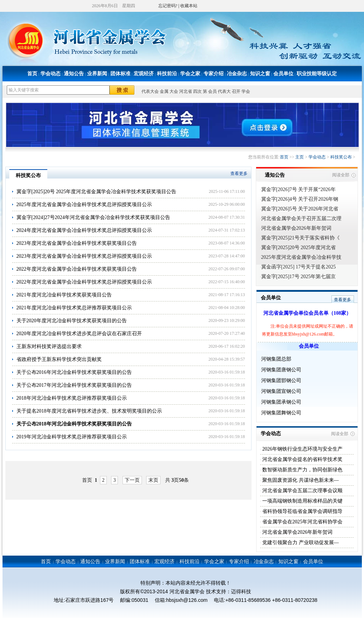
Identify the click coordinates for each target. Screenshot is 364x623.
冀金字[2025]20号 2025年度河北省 (299, 248)
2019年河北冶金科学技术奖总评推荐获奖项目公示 (72, 437)
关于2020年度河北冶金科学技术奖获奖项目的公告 (72, 321)
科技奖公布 (341, 157)
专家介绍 (214, 74)
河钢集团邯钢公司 (281, 381)
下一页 (132, 480)
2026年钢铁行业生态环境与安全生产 (302, 449)
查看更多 (239, 173)
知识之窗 (260, 74)
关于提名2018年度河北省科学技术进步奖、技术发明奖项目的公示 (89, 411)
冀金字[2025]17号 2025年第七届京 (299, 277)
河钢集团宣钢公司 (281, 391)
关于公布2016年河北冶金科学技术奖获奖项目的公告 (74, 372)
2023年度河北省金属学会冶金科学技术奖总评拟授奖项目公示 (84, 256)
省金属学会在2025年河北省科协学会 (302, 522)
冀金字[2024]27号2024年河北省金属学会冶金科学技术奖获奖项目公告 (93, 217)
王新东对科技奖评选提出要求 (49, 346)
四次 (197, 91)
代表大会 (150, 91)
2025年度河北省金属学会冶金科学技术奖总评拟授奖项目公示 (84, 205)
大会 (174, 91)
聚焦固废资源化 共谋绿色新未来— (300, 480)
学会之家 (190, 74)
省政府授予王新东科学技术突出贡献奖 (59, 359)
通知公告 (74, 74)
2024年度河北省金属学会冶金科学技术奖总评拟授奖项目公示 (84, 230)
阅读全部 (341, 175)
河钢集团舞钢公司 (281, 413)
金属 (164, 91)
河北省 (186, 91)
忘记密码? (168, 6)
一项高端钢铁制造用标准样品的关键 (302, 501)
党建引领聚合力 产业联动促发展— (300, 543)
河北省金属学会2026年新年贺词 (296, 228)
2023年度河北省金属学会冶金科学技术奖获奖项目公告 (77, 243)
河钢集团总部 (276, 359)
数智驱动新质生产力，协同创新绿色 (302, 470)
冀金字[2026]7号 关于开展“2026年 (298, 189)
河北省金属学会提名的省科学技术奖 (302, 459)
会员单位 (283, 74)
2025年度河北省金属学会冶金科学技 (301, 257)
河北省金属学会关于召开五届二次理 (301, 218)
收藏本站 (189, 6)
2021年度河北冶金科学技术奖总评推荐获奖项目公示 (74, 308)
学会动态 (51, 74)
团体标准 (120, 74)
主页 (300, 157)
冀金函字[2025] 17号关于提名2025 (299, 267)
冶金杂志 (237, 74)
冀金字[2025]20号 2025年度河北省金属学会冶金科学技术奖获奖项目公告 (97, 192)
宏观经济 (144, 74)
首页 (32, 74)
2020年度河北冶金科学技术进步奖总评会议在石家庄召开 (79, 334)
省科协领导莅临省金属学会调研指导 (302, 511)
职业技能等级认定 (317, 74)
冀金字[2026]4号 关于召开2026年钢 (300, 199)
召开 (236, 91)
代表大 (224, 91)
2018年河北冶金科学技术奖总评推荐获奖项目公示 (72, 398)
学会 (246, 91)
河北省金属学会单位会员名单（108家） (307, 313)
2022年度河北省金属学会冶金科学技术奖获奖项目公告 (77, 269)
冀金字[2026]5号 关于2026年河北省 (300, 209)
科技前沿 (167, 74)
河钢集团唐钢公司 (281, 370)
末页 (153, 480)
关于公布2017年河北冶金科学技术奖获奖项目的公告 (74, 385)
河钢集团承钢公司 (281, 402)
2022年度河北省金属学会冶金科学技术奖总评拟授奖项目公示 (84, 282)
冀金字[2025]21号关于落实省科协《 (300, 238)
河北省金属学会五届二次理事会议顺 (302, 491)
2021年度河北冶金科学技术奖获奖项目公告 (64, 295)
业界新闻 (97, 74)
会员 (212, 91)
